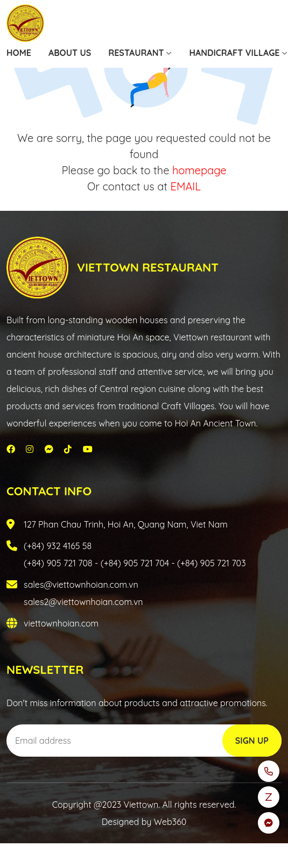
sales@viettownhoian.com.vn (81, 585)
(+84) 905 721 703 (211, 563)
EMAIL (186, 186)
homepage (199, 170)
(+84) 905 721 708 (58, 563)
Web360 (170, 822)
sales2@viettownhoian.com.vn (83, 602)
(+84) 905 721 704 (135, 563)
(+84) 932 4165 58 (58, 546)
